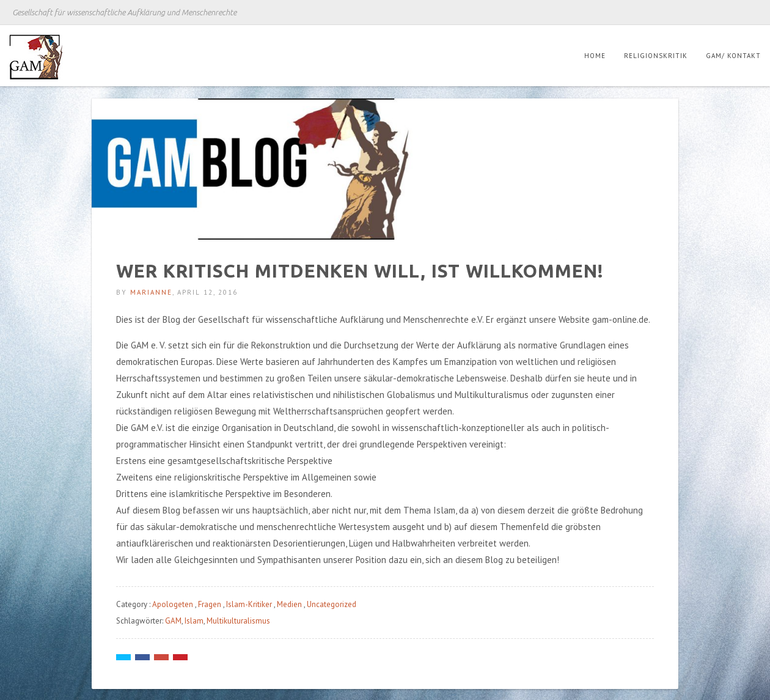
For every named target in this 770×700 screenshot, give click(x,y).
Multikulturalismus (238, 621)
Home (595, 56)
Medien (289, 604)
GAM (173, 621)
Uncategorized (332, 604)
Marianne (151, 292)
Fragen (210, 604)
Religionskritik (656, 56)
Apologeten (173, 604)
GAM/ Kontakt (733, 56)
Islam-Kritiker (249, 604)
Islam (194, 621)
